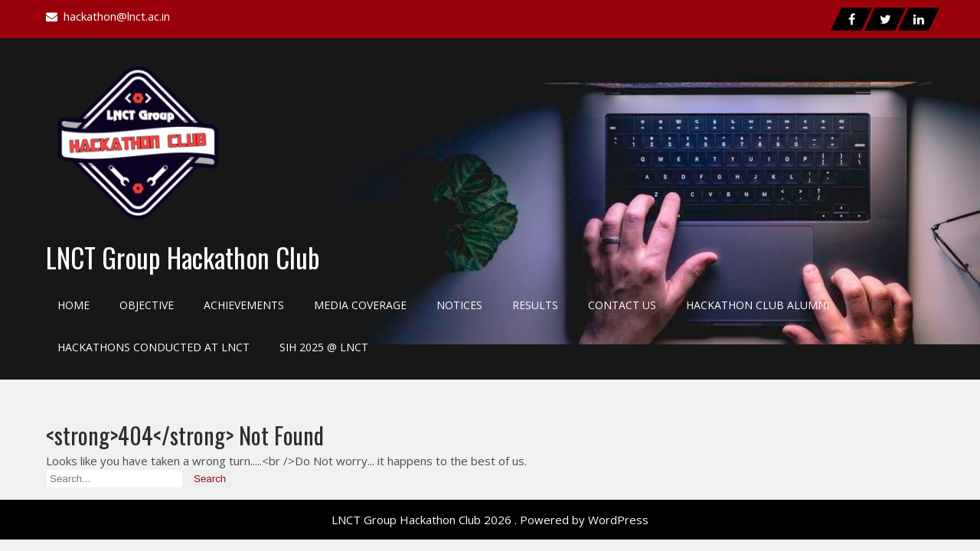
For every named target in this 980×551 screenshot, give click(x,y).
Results (535, 305)
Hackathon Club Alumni (758, 305)
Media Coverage (360, 305)
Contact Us (622, 305)
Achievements (244, 305)
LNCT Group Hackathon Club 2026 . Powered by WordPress (490, 520)
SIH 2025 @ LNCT (324, 347)
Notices (459, 305)
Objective (147, 305)
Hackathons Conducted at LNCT (154, 347)
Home (73, 305)
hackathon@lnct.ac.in (117, 16)
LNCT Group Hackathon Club (183, 257)
